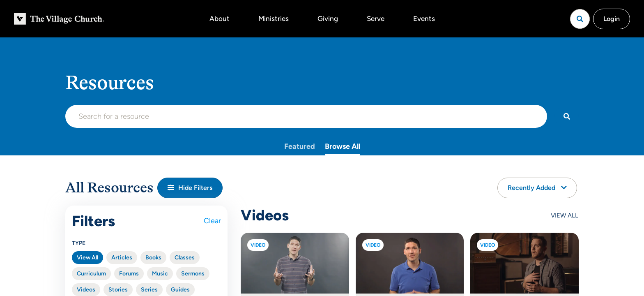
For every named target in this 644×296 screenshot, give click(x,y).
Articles (122, 258)
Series (149, 290)
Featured (300, 146)
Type (79, 243)
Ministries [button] (274, 18)
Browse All (343, 146)
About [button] (220, 18)
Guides (180, 290)
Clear (212, 221)
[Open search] (580, 19)
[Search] (567, 116)
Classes (185, 258)
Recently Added (537, 188)
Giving (328, 18)
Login (612, 19)
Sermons (193, 274)
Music (160, 274)
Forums (129, 274)
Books (153, 258)
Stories (118, 290)
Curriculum (91, 274)
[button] (190, 188)
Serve (376, 18)
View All (87, 258)
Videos (86, 290)
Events (424, 18)
